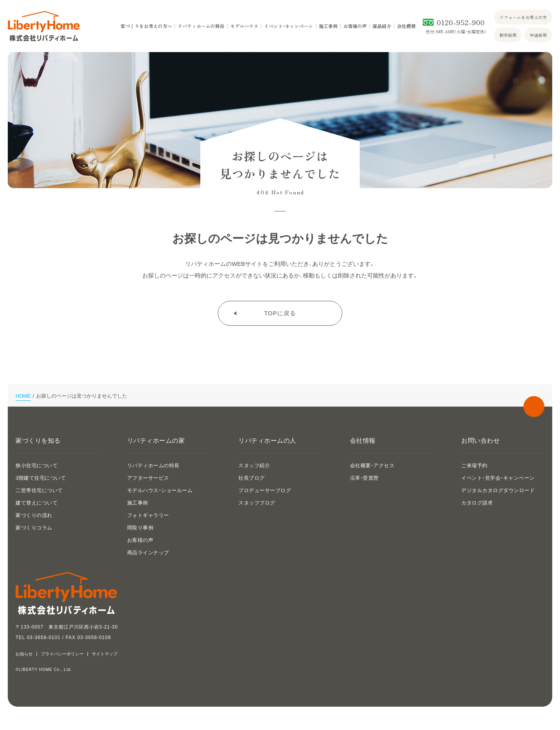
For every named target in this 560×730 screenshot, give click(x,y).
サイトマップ (105, 654)
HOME (23, 396)
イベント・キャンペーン (289, 26)
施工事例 (328, 26)
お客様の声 (355, 26)
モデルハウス (244, 26)
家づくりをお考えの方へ (146, 26)
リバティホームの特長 (201, 26)
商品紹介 (382, 26)
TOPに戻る (280, 313)
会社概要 (406, 26)
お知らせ (24, 654)
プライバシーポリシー (62, 654)
